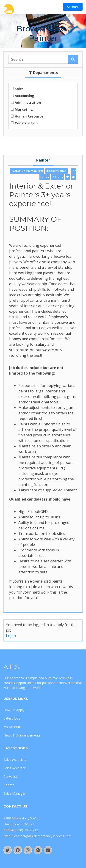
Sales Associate (15, 760)
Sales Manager (14, 793)
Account (73, 7)
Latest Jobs (12, 718)
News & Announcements (22, 735)
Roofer (9, 785)
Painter (43, 160)
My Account (12, 727)
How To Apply (14, 710)
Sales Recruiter (14, 768)
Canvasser (11, 776)
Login (11, 636)
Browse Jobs (41, 29)
